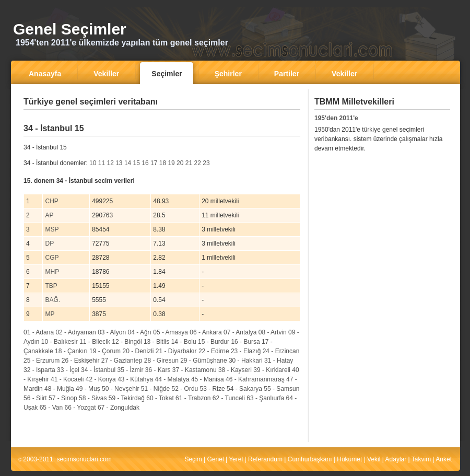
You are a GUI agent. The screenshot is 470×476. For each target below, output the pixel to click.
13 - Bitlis (156, 342)
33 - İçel (68, 370)
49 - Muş (88, 389)
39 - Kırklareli (272, 370)
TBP (51, 286)
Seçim (193, 459)
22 (198, 163)
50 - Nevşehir (120, 389)
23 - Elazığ (246, 351)
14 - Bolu (184, 342)
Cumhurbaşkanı (310, 459)
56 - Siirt (35, 398)
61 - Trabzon (193, 398)
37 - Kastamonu (195, 370)
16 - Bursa (245, 342)
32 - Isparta (39, 370)
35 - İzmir (130, 370)
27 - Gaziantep (122, 361)
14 (128, 163)
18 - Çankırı (71, 351)
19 (171, 163)
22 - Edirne (214, 351)
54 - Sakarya (244, 389)
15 (137, 163)
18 (163, 163)
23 (206, 163)
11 (102, 163)
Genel (216, 459)
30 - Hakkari (246, 361)
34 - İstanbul (98, 370)
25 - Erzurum (42, 361)
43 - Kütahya (135, 379)
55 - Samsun (281, 389)
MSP (52, 229)
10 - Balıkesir (60, 342)
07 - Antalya (240, 332)
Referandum (265, 459)
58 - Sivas (93, 398)
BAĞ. (52, 300)
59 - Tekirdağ (127, 398)
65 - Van (51, 408)
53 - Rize (213, 389)
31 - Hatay (279, 361)
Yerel (236, 459)
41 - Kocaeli (67, 379)
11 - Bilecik (95, 342)
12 (110, 163)
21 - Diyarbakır (176, 351)
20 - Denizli (138, 351)
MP (50, 314)
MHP (52, 272)
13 (119, 163)
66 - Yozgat (80, 408)
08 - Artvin (273, 332)
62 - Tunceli (229, 398)
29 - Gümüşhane (203, 361)
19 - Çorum (105, 351)
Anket (444, 459)
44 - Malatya (172, 379)
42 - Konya (101, 379)
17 (154, 163)
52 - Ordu (185, 389)
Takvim (421, 459)
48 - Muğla (59, 389)
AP (49, 215)
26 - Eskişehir (81, 361)
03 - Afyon (112, 332)
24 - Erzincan (281, 351)
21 (189, 163)
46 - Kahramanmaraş (255, 379)
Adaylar (396, 459)
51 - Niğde (155, 389)
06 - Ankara (205, 332)
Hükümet (349, 459)
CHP (51, 201)
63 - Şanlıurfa (265, 398)
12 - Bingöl (127, 342)
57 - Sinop (63, 398)
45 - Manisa (208, 379)
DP (49, 243)
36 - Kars (158, 370)
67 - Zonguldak (119, 408)
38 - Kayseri (235, 370)
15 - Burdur (214, 342)
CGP (52, 258)
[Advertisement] (380, 236)
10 (93, 163)
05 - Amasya (171, 332)
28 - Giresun (161, 361)
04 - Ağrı (140, 332)
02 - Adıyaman (75, 332)
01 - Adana (39, 332)
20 (180, 163)
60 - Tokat (160, 398)
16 (145, 163)
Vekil (374, 459)
